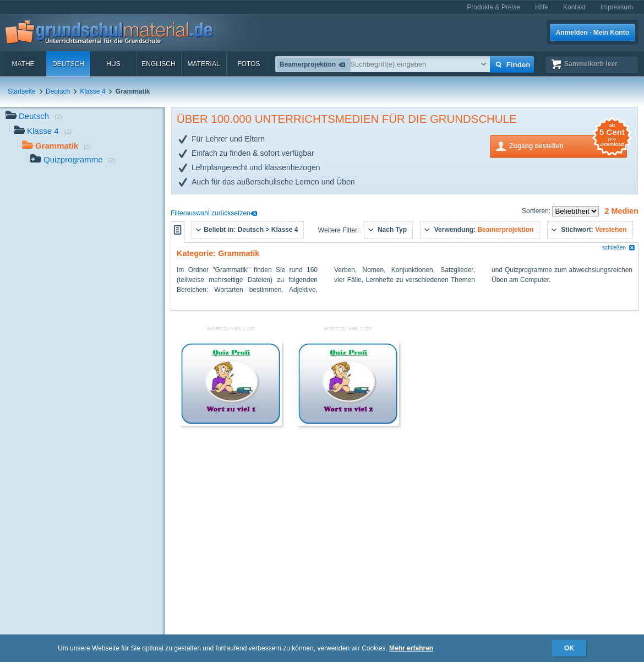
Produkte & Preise (493, 7)
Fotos (249, 64)
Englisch (158, 64)
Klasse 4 (92, 91)
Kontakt (574, 7)
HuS (113, 64)
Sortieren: (537, 211)
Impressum (617, 7)
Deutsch (68, 64)
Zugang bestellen (568, 145)
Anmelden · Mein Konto (593, 32)
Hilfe (542, 7)
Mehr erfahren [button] (411, 648)
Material (203, 64)
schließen (619, 248)
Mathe (23, 64)
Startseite (22, 91)
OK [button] (569, 648)
